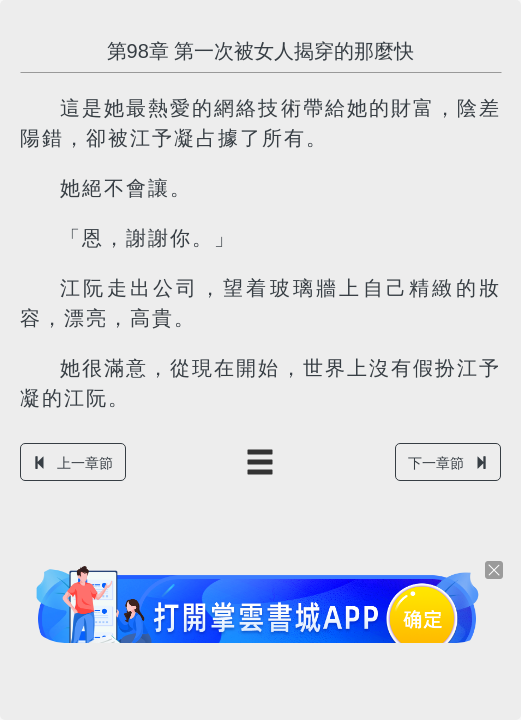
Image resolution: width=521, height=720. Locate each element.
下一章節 (448, 463)
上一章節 (73, 463)
